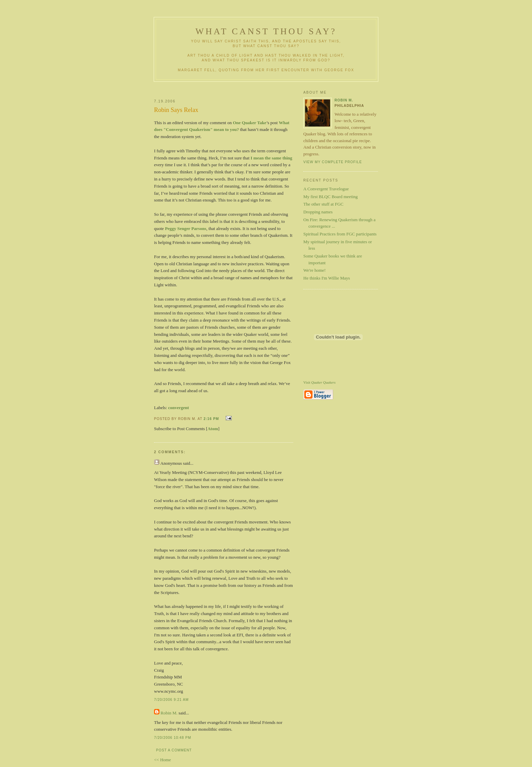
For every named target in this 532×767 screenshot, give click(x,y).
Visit (319, 382)
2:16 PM (211, 419)
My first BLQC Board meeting (330, 197)
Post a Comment (174, 750)
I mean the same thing (272, 158)
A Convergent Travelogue (326, 189)
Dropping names (318, 212)
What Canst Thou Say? (266, 31)
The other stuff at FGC (323, 204)
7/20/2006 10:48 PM (173, 738)
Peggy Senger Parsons (186, 228)
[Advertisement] (234, 88)
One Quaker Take (250, 123)
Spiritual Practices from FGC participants (340, 234)
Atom (213, 429)
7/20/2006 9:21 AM (171, 700)
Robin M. (169, 713)
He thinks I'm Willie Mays (327, 278)
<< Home (163, 760)
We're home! (315, 270)
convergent (179, 408)
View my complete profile (333, 162)
